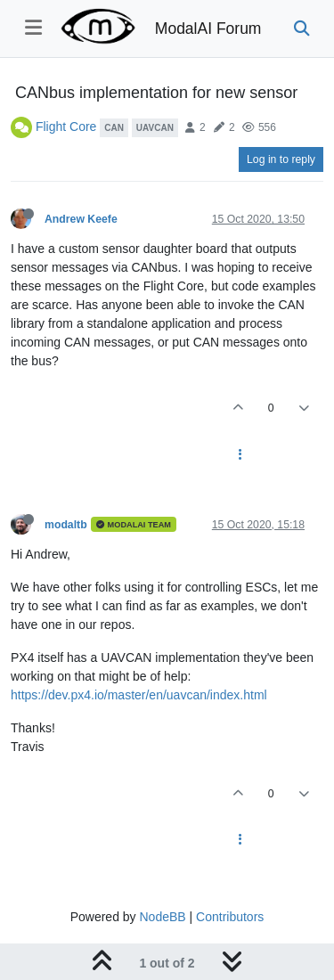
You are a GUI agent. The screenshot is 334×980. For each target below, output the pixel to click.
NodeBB (162, 917)
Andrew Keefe (81, 219)
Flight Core (66, 127)
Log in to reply (281, 159)
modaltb (66, 525)
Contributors (230, 917)
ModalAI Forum (208, 29)
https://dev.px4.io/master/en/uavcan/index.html (139, 695)
